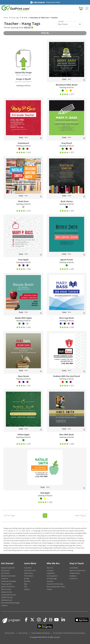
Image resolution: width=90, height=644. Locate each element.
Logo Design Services (8, 595)
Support (27, 589)
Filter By (45, 33)
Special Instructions (8, 587)
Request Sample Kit (8, 568)
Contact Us (73, 579)
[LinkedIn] (63, 620)
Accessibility (74, 568)
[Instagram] (39, 620)
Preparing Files (6, 584)
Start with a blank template (23, 82)
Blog (26, 584)
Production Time (30, 570)
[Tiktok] (45, 620)
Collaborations (75, 573)
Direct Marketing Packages (10, 603)
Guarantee (28, 568)
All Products (5, 573)
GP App (27, 579)
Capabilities (51, 573)
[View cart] (81, 9)
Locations (50, 570)
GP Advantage (52, 579)
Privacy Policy (10, 633)
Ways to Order (6, 589)
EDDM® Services (7, 597)
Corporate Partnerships (55, 584)
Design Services (7, 592)
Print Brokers (29, 576)
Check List (5, 579)
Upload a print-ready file (23, 75)
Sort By (61, 21)
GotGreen (50, 581)
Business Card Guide (8, 576)
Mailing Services (7, 600)
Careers (49, 589)
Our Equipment (52, 576)
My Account (5, 570)
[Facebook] (26, 620)
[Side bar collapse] (87, 9)
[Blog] (51, 619)
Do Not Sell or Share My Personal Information (69, 633)
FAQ (25, 587)
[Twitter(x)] (32, 620)
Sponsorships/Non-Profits (56, 587)
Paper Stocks (29, 573)
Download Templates (9, 581)
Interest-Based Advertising (40, 633)
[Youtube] (56, 620)
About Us (50, 568)
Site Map (27, 581)
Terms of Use (23, 633)
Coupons (4, 605)
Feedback (73, 576)
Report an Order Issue (77, 570)
